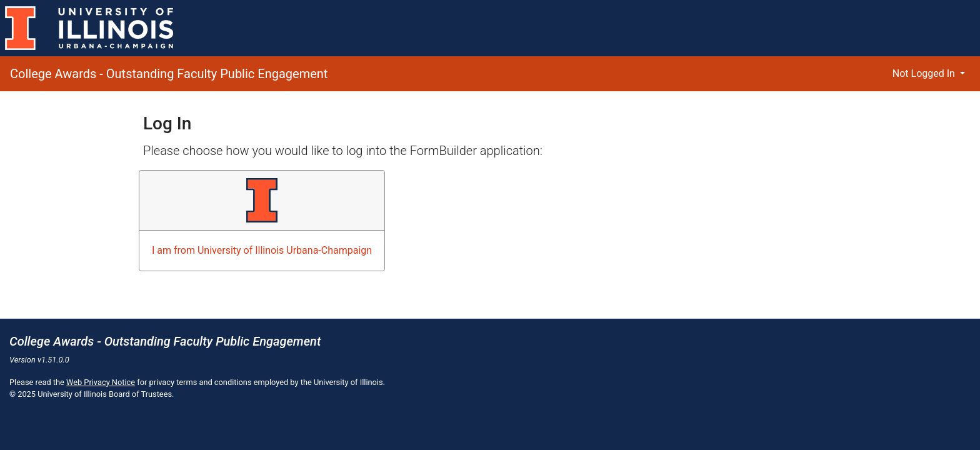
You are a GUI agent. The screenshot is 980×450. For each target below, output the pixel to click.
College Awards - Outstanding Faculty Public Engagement (169, 74)
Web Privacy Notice (101, 382)
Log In (167, 123)
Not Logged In (925, 73)
